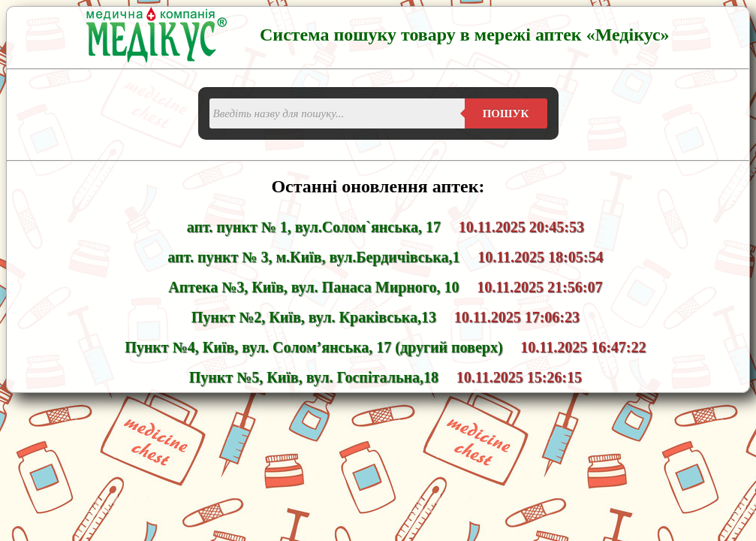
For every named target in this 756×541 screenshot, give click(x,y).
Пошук (506, 113)
